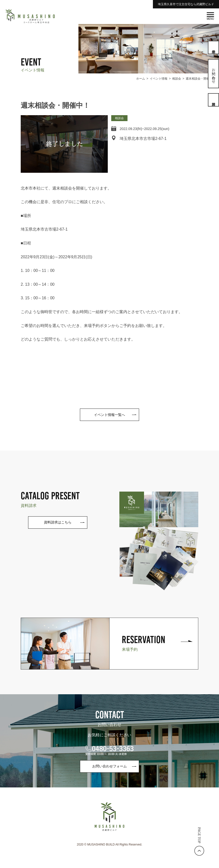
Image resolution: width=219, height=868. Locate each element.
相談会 (119, 118)
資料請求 (213, 100)
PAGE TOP (199, 835)
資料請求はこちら (58, 522)
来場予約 (213, 47)
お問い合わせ (214, 74)
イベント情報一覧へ (109, 415)
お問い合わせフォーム (109, 766)
